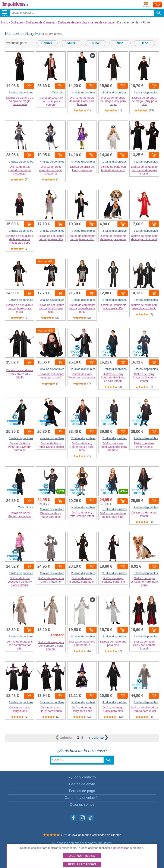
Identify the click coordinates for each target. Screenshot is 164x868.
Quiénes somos (82, 805)
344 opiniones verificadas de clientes (97, 835)
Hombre (47, 43)
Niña (120, 43)
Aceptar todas (82, 856)
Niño (96, 43)
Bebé (144, 43)
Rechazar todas (82, 864)
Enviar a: (146, 5)
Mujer (71, 43)
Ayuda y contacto (82, 777)
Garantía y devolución (82, 798)
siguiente (98, 738)
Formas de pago (82, 791)
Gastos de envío (82, 784)
